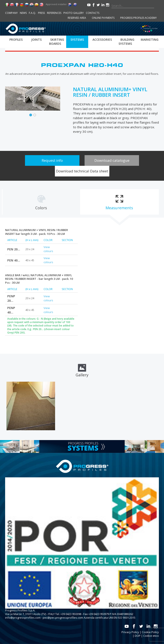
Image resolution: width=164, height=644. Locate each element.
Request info (52, 160)
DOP (138, 636)
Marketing (150, 40)
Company (11, 13)
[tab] (41, 202)
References (54, 13)
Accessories (102, 40)
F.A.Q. (32, 13)
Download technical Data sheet (82, 171)
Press (41, 13)
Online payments (103, 18)
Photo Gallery (74, 13)
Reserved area (77, 18)
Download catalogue (112, 160)
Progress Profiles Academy (138, 18)
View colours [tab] (48, 249)
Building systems (126, 42)
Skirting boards (57, 42)
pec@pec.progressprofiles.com (63, 618)
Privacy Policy (130, 632)
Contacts (93, 13)
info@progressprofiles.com (23, 618)
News (23, 13)
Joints (36, 40)
